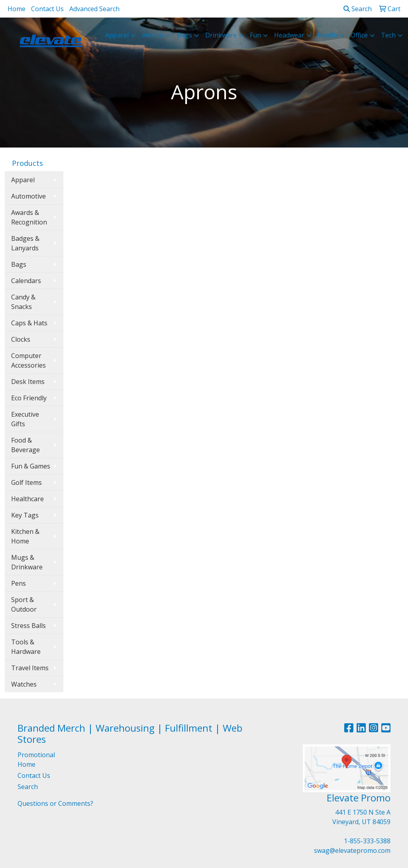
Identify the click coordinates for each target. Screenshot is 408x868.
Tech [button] (388, 35)
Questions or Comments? (55, 803)
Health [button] (328, 35)
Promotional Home (36, 760)
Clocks (21, 339)
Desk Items (28, 382)
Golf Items (26, 482)
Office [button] (359, 35)
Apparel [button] (117, 35)
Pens (19, 583)
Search (358, 9)
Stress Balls (28, 626)
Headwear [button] (289, 35)
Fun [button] (255, 35)
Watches (24, 684)
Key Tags (25, 515)
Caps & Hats (29, 323)
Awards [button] (153, 35)
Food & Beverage (25, 445)
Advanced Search (94, 9)
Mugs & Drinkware (27, 562)
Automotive (28, 196)
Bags (19, 264)
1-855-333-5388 (367, 841)
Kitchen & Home (25, 536)
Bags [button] (184, 35)
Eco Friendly (29, 398)
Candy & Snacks (23, 302)
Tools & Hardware (26, 647)
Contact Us (47, 9)
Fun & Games (31, 466)
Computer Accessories (28, 360)
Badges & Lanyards (25, 243)
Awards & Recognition (29, 217)
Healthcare (27, 499)
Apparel (23, 180)
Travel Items (30, 668)
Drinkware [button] (221, 35)
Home (17, 9)
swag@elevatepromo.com (352, 850)
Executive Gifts (25, 419)
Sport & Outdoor (24, 604)
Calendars (26, 281)
